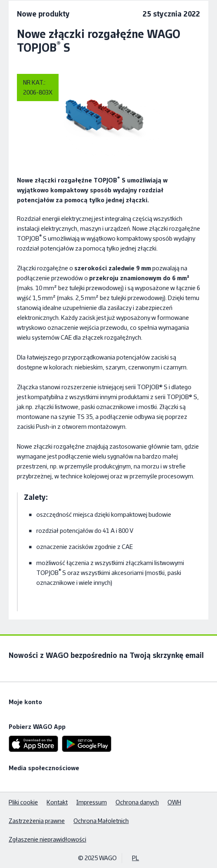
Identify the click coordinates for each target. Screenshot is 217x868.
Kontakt (57, 802)
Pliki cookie (23, 802)
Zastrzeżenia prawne (37, 821)
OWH (174, 802)
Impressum (92, 802)
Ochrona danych (137, 802)
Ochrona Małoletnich (101, 821)
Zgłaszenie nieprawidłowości (47, 839)
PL (136, 858)
